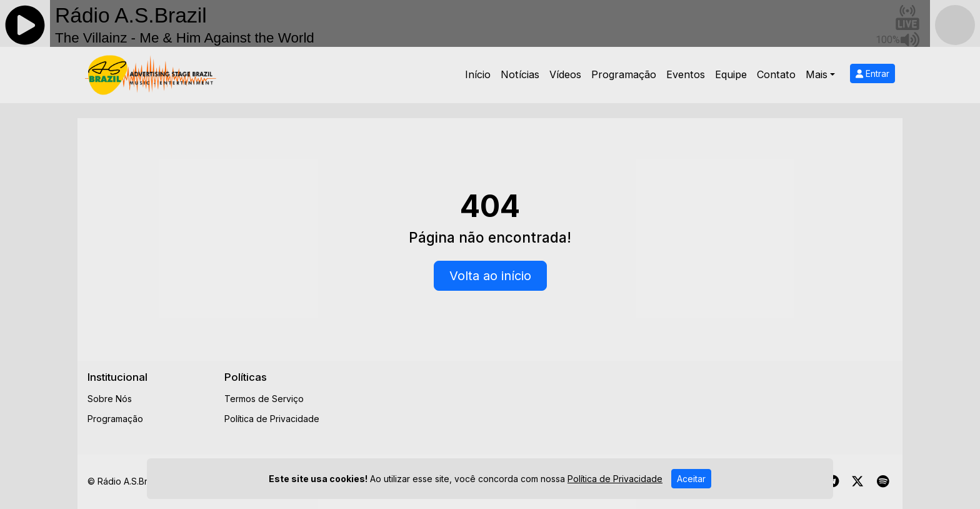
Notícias (520, 74)
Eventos (686, 74)
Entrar (872, 73)
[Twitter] (857, 481)
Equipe (731, 74)
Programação (624, 74)
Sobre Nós (110, 399)
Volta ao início (490, 276)
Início (478, 74)
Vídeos (565, 74)
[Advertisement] (588, 399)
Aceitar (691, 482)
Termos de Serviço (264, 399)
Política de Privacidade (272, 419)
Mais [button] (817, 74)
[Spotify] (883, 481)
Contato (776, 74)
